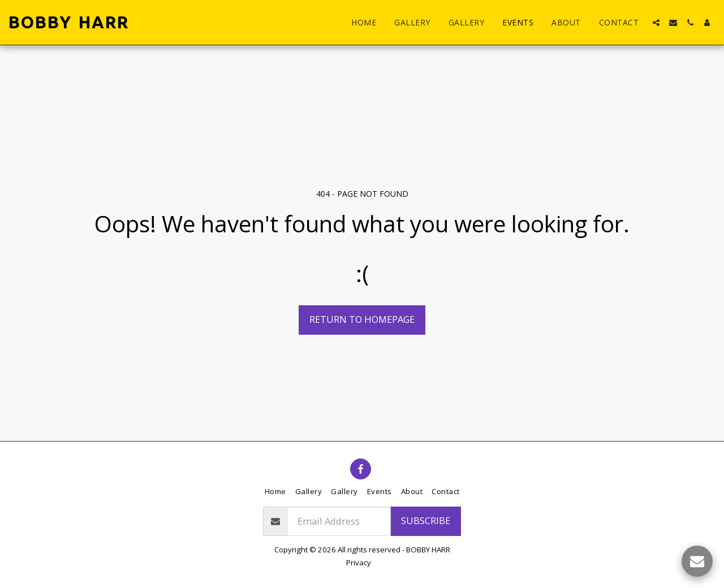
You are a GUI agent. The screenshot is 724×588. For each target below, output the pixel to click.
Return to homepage (362, 319)
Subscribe (426, 520)
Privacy (359, 563)
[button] (656, 23)
